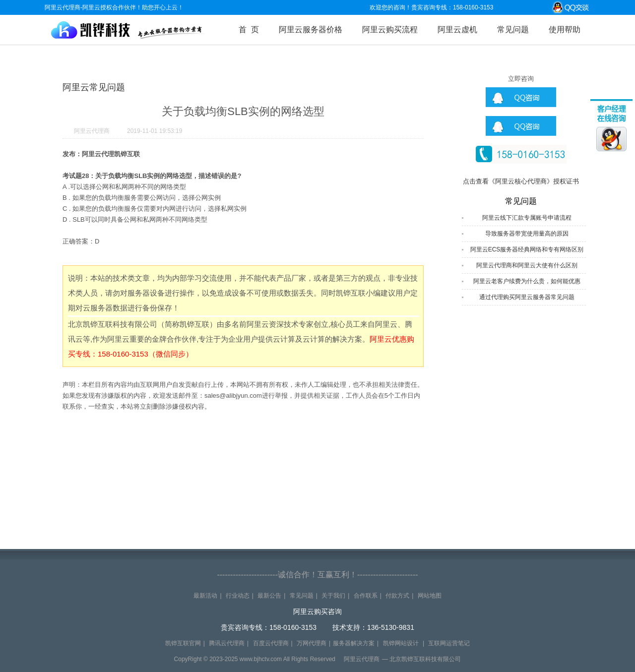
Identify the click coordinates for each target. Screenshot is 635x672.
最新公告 (269, 596)
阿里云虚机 (457, 30)
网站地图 (430, 596)
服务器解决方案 (354, 643)
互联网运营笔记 (449, 643)
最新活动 (205, 596)
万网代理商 (312, 643)
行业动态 (238, 596)
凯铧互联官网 (183, 643)
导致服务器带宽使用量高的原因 (527, 234)
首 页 (249, 30)
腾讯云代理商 (227, 643)
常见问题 (513, 30)
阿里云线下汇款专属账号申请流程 (527, 218)
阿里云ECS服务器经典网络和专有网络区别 (527, 249)
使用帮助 (565, 30)
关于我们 (333, 596)
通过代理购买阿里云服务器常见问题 (527, 297)
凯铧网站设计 (401, 643)
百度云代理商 (271, 643)
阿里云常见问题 (94, 87)
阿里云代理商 (92, 131)
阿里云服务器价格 (311, 30)
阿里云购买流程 (390, 30)
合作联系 (366, 596)
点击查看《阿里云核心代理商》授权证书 (521, 181)
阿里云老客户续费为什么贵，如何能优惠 (527, 281)
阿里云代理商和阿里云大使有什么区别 (527, 265)
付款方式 (397, 596)
